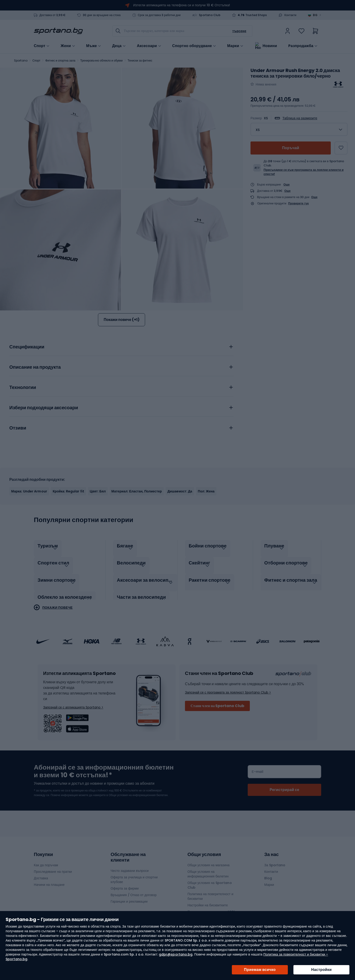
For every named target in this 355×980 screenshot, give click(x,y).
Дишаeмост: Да (180, 491)
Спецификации (27, 347)
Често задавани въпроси (130, 866)
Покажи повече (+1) (121, 320)
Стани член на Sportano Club (217, 701)
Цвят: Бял (98, 491)
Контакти (290, 15)
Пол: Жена (206, 491)
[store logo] (58, 31)
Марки (233, 45)
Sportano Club (210, 15)
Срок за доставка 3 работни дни (159, 15)
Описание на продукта (35, 367)
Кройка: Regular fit (68, 491)
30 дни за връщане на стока (102, 15)
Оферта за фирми (125, 884)
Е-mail (258, 767)
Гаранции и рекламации (129, 897)
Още (287, 184)
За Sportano (275, 860)
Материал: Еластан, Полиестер (137, 491)
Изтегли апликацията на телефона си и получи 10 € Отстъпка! (182, 5)
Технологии (23, 388)
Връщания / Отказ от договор (134, 890)
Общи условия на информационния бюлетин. (138, 790)
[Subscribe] (284, 785)
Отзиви (18, 428)
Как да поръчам (46, 860)
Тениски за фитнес (140, 60)
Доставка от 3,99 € (52, 15)
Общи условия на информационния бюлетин (208, 869)
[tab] (122, 346)
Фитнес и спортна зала (60, 60)
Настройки (321, 970)
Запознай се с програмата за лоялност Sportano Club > (228, 688)
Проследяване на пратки (53, 867)
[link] (288, 31)
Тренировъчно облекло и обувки (101, 60)
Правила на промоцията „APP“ (211, 907)
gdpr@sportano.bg (176, 954)
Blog (268, 873)
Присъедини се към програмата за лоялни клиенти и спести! (304, 172)
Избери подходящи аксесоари (44, 408)
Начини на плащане (49, 880)
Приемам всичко (260, 970)
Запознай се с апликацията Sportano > (73, 702)
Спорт (36, 60)
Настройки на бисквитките (208, 900)
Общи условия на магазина (209, 860)
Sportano (21, 60)
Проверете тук (299, 203)
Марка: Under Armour (29, 491)
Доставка (41, 873)
